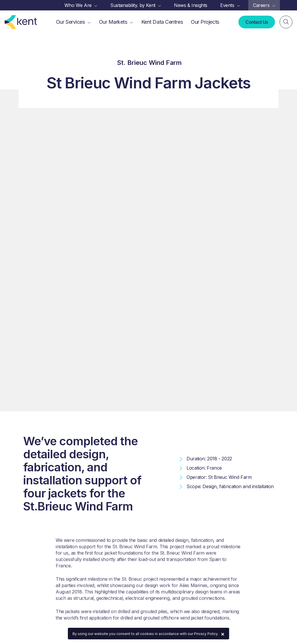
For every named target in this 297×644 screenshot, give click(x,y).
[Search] (286, 22)
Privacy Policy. (206, 634)
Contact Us (257, 22)
